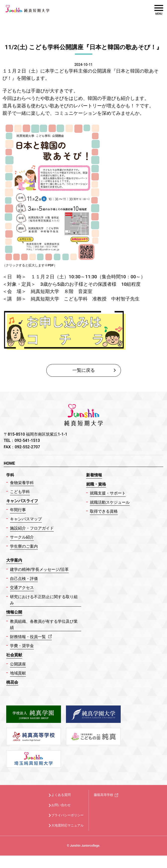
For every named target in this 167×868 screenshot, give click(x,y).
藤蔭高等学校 (104, 795)
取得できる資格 (104, 511)
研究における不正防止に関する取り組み (44, 600)
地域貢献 (18, 673)
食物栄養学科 (22, 483)
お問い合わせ (61, 805)
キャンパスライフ (22, 501)
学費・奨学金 (22, 646)
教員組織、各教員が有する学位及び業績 (44, 625)
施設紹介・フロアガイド (32, 528)
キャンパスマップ (26, 519)
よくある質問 (61, 795)
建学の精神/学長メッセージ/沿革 (39, 569)
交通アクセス (22, 588)
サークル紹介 (22, 537)
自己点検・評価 (24, 579)
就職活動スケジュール (110, 502)
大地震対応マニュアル (67, 825)
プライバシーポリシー (67, 815)
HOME (9, 463)
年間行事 (18, 510)
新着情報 (94, 475)
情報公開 (14, 612)
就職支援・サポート (108, 493)
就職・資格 (96, 484)
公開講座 (18, 664)
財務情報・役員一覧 (31, 637)
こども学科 (20, 492)
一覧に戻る (84, 370)
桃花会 (12, 682)
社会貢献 (14, 655)
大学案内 (14, 560)
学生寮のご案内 (24, 546)
